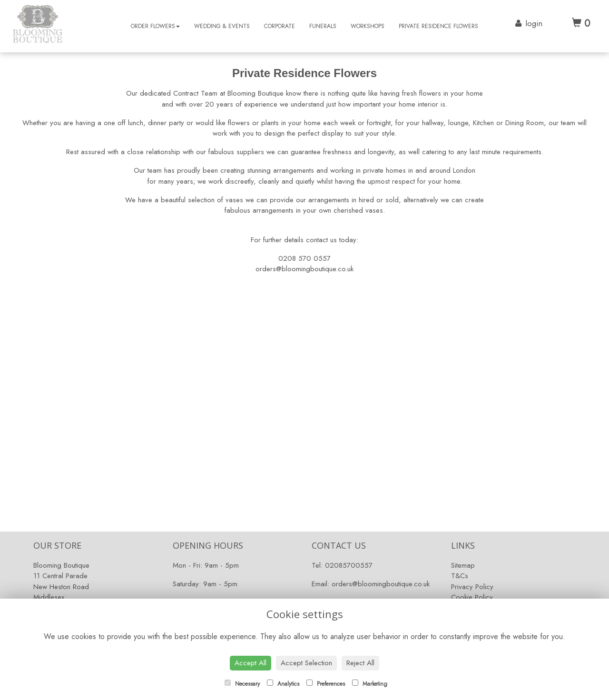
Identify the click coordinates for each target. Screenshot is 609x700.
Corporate (280, 26)
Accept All (250, 663)
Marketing (370, 684)
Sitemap (463, 565)
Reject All (360, 663)
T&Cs (460, 576)
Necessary (242, 684)
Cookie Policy (472, 597)
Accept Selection (306, 663)
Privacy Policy (472, 587)
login (534, 23)
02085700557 (349, 565)
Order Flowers (155, 26)
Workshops (368, 26)
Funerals (323, 26)
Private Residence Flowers (438, 26)
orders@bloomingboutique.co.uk (381, 584)
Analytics (283, 684)
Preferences (326, 684)
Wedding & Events (222, 26)
